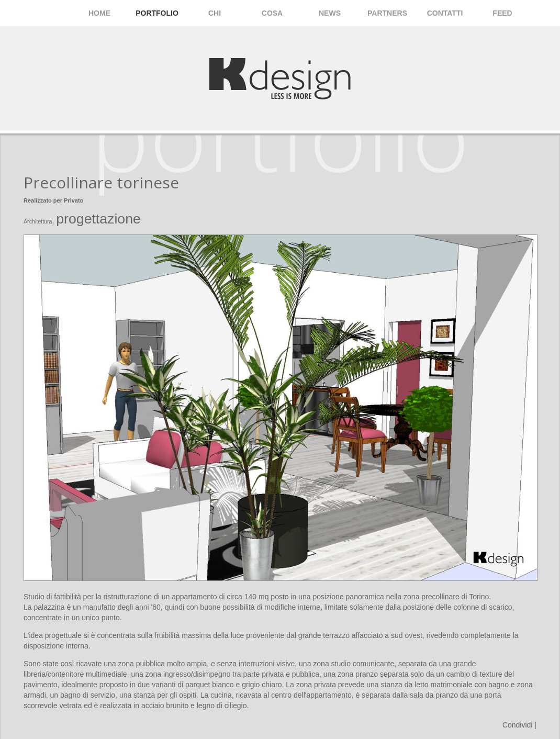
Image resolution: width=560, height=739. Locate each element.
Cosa (272, 13)
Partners (387, 13)
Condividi (518, 725)
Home (99, 13)
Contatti (445, 13)
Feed (502, 13)
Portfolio (157, 13)
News (330, 13)
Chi (215, 13)
